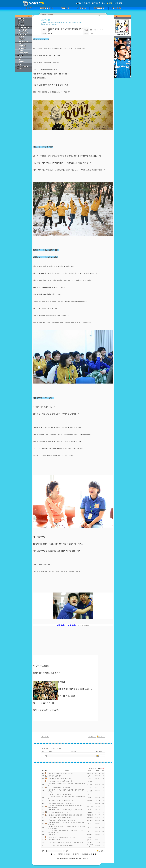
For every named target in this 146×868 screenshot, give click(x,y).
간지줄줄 (90, 781)
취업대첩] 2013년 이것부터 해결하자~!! (60, 778)
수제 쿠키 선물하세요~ (55, 776)
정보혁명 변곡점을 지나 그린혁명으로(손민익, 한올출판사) (65, 810)
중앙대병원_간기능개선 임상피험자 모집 (60, 794)
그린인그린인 (90, 806)
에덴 (90, 794)
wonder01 (89, 801)
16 (75, 854)
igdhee (90, 776)
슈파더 (90, 778)
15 (73, 854)
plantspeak (90, 818)
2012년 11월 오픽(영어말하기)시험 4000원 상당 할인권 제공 (66, 815)
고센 (90, 803)
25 (91, 854)
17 (77, 854)
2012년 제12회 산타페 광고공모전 (58, 812)
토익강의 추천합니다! (55, 840)
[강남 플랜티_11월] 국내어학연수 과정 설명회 (62, 820)
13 (70, 854)
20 (82, 854)
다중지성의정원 (90, 846)
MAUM (90, 797)
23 (88, 854)
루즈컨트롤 (90, 815)
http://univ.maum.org (83, 625)
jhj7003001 (90, 840)
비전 (90, 810)
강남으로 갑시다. (54, 834)
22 (86, 854)
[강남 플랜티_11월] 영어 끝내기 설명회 (60, 818)
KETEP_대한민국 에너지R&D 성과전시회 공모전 (62, 837)
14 (72, 854)
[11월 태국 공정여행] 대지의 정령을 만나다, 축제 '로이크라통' (66, 842)
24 (90, 854)
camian (90, 812)
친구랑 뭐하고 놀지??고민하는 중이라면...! (61, 801)
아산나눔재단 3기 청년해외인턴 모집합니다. (61, 803)
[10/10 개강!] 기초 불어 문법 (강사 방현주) (61, 845)
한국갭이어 (90, 773)
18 (79, 854)
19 (81, 854)
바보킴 (90, 837)
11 (66, 854)
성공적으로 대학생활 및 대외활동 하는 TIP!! (61, 773)
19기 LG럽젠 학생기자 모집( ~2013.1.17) (60, 781)
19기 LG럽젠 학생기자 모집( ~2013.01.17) (61, 788)
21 (84, 854)
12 (68, 854)
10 (64, 854)
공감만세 (90, 842)
